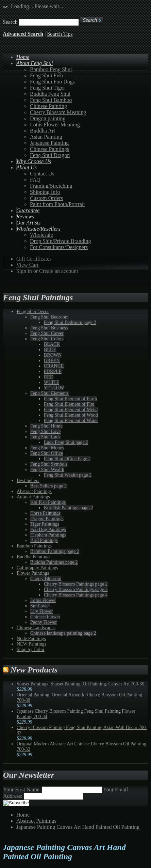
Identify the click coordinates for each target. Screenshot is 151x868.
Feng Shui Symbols (49, 464)
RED (49, 377)
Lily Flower (42, 611)
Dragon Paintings (47, 519)
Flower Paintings (33, 573)
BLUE (50, 350)
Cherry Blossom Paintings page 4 (76, 595)
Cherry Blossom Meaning (58, 112)
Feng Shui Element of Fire (69, 404)
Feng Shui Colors (47, 339)
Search (10, 22)
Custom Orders (46, 198)
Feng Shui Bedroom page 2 (70, 322)
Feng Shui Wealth (47, 470)
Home (23, 815)
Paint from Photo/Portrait (57, 204)
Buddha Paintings (33, 557)
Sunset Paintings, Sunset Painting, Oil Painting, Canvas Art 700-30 (80, 684)
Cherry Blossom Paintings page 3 (76, 590)
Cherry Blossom (46, 579)
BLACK (52, 344)
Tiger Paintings (45, 524)
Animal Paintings (33, 497)
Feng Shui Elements (49, 393)
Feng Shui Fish (46, 75)
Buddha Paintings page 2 (54, 562)
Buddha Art (43, 131)
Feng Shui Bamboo (51, 100)
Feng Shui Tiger (47, 88)
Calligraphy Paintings (37, 568)
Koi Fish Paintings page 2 (69, 508)
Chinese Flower (45, 617)
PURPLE (53, 371)
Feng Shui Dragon (50, 155)
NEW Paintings (31, 644)
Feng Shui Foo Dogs (52, 82)
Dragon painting (48, 118)
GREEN (52, 361)
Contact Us (42, 174)
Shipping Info (45, 192)
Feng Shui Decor (33, 312)
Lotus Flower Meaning (55, 125)
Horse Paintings (45, 513)
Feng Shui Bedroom (49, 317)
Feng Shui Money (47, 448)
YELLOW (54, 388)
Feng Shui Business (49, 328)
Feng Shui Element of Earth (70, 399)
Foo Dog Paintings (48, 530)
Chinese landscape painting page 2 (63, 633)
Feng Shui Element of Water (71, 421)
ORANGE (54, 366)
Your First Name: (22, 789)
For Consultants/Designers (59, 247)
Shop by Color (31, 649)
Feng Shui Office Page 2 (67, 459)
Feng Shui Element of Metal (71, 410)
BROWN (53, 355)
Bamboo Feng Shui (51, 69)
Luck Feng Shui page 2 (66, 442)
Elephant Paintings (48, 535)
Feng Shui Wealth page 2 (68, 475)
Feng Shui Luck (45, 437)
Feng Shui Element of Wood (71, 415)
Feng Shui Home (46, 426)
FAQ (35, 180)
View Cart (27, 265)
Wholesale (41, 235)
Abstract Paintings (34, 491)
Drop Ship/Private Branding (61, 241)
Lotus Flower (43, 600)
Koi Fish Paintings (48, 502)
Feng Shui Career (47, 333)
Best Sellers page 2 (48, 486)
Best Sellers (28, 480)
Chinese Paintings (49, 149)
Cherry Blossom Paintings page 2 (76, 584)
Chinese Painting (48, 106)
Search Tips (60, 34)
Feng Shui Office (47, 453)
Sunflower (40, 606)
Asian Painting (46, 137)
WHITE (52, 382)
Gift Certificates (34, 259)
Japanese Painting (49, 143)
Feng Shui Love (45, 431)
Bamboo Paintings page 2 (55, 551)
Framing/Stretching (51, 186)
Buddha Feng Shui (50, 94)
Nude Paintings (31, 639)
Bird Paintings (44, 540)
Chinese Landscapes (36, 628)
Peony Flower (44, 622)
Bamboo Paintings (34, 546)
